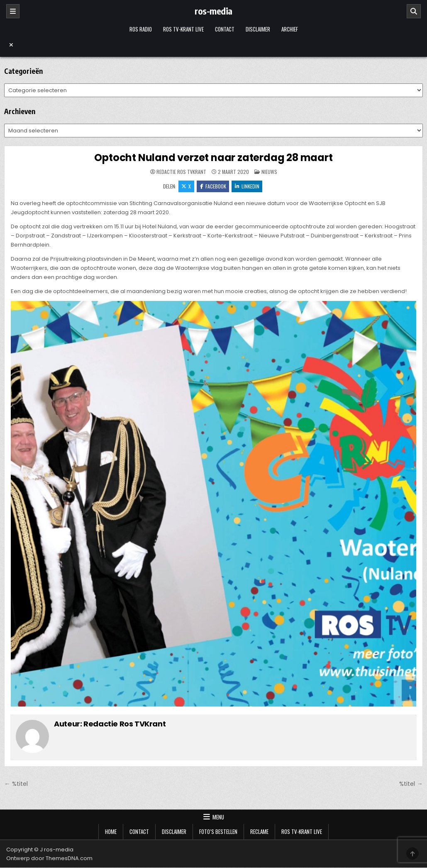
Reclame (259, 832)
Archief (290, 29)
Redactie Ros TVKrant (181, 172)
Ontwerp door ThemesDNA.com (49, 859)
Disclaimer (258, 29)
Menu (218, 817)
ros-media (213, 11)
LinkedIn (248, 186)
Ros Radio (141, 29)
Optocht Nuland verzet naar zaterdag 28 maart (213, 158)
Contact (225, 29)
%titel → (411, 784)
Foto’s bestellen (218, 832)
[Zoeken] (414, 11)
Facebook (213, 186)
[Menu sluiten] (213, 45)
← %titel (16, 784)
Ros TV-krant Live (183, 29)
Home (111, 832)
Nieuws (269, 172)
